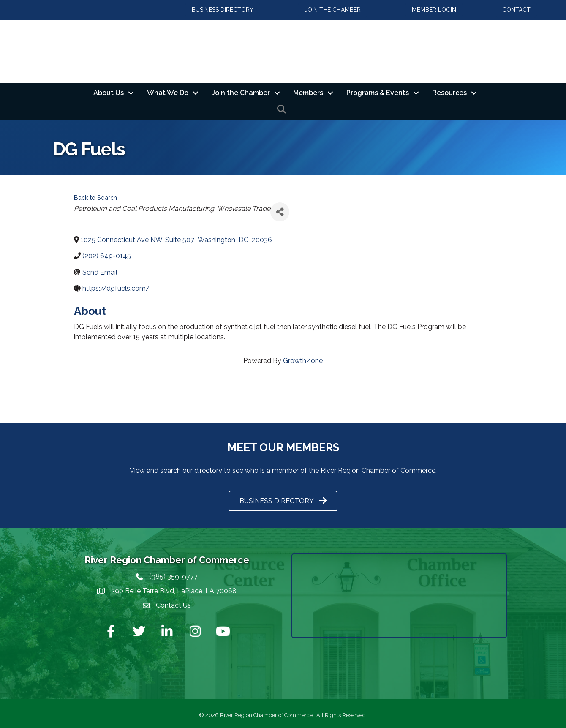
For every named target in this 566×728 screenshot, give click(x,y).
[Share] (280, 212)
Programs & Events (378, 93)
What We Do (168, 93)
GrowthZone (303, 361)
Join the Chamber (241, 93)
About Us (109, 93)
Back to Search (95, 198)
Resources (449, 93)
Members (308, 93)
